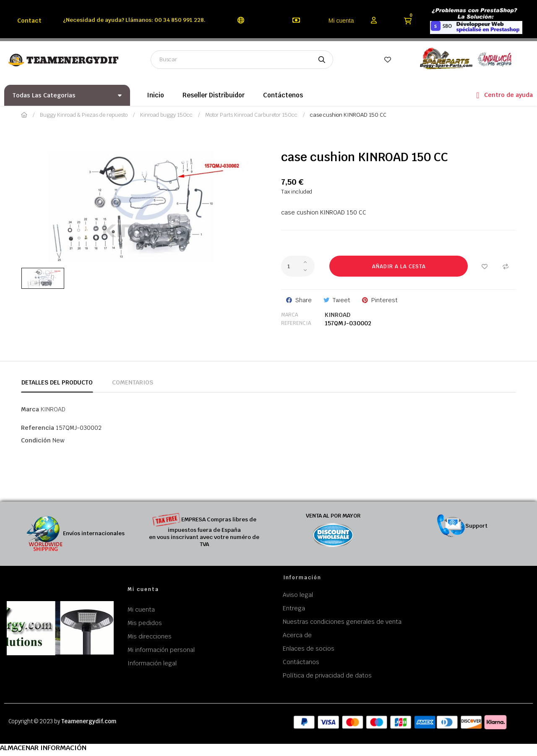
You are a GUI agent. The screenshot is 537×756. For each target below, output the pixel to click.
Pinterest (385, 300)
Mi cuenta (341, 21)
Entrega (294, 608)
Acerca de (297, 635)
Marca (289, 315)
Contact (29, 21)
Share (304, 300)
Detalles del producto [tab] (57, 382)
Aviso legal (298, 595)
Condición (36, 440)
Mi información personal (161, 650)
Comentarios (133, 382)
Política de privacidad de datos (327, 675)
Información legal (152, 663)
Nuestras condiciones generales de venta (342, 622)
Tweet (341, 300)
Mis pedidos (145, 623)
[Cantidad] (298, 266)
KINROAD (338, 315)
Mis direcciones (150, 636)
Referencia (296, 323)
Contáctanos (301, 662)
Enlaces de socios (309, 649)
